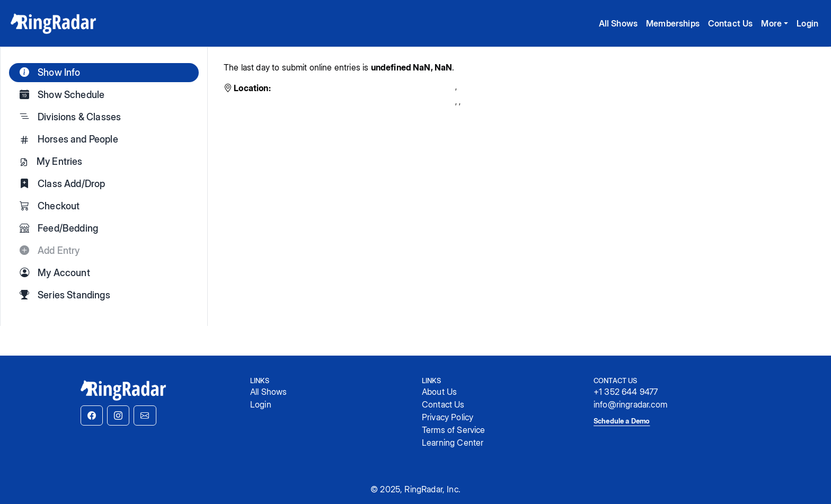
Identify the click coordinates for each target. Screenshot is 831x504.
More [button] (771, 23)
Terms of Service (454, 430)
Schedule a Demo (622, 421)
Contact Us (731, 23)
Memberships (673, 23)
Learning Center (453, 443)
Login (807, 23)
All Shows (618, 23)
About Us (439, 392)
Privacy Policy (448, 417)
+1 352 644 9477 (626, 392)
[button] (92, 415)
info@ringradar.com (630, 404)
